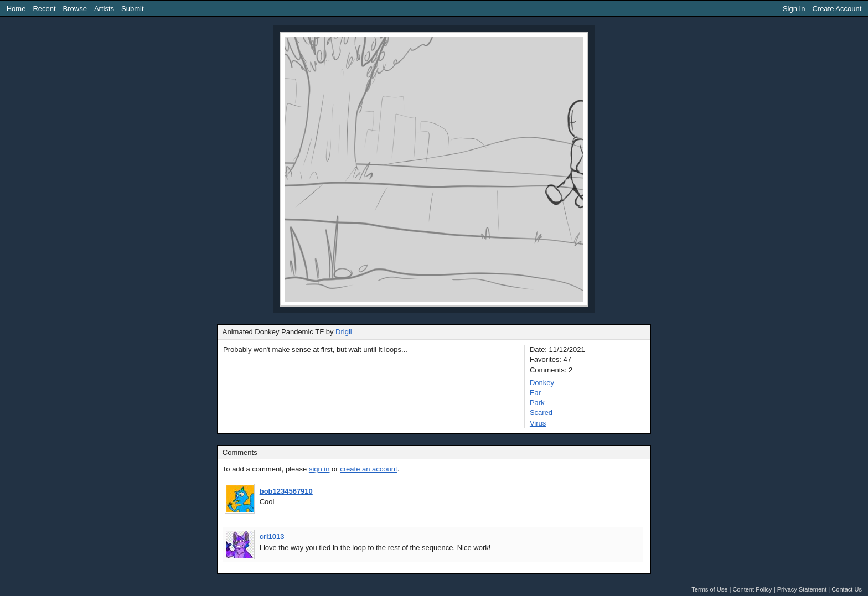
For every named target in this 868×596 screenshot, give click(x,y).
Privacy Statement (802, 589)
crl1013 (272, 537)
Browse (75, 9)
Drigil (344, 332)
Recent (44, 9)
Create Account (837, 9)
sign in (319, 469)
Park (537, 403)
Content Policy (752, 589)
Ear (535, 393)
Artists (104, 9)
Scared (541, 413)
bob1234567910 (286, 491)
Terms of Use (709, 589)
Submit (132, 9)
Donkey (542, 383)
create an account (368, 469)
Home (16, 9)
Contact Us (847, 589)
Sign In (794, 9)
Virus (538, 423)
